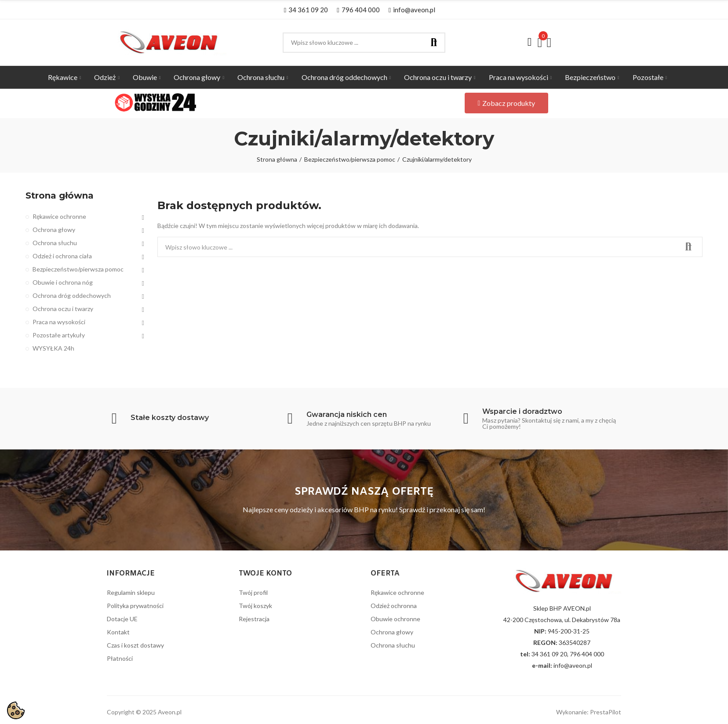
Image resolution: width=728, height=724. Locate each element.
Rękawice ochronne (59, 216)
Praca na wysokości (59, 322)
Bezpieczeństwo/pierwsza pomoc (78, 269)
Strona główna (60, 195)
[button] (306, 10)
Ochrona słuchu (55, 243)
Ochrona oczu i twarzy (63, 309)
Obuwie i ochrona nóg (63, 282)
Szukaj (434, 43)
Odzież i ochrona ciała (62, 256)
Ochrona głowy (54, 230)
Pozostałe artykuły (59, 335)
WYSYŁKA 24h (53, 348)
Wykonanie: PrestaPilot (589, 712)
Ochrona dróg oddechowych (72, 295)
